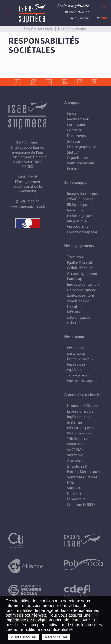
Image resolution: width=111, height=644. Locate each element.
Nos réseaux (74, 337)
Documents (77, 136)
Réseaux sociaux (80, 359)
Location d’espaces (82, 232)
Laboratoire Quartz (82, 406)
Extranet (74, 169)
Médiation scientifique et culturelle (79, 317)
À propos (72, 103)
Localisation (77, 125)
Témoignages (78, 375)
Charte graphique (82, 147)
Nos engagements (72, 29)
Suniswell (75, 488)
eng (104, 18)
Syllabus (74, 141)
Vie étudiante (78, 226)
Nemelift (74, 494)
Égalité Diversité (80, 263)
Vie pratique (77, 221)
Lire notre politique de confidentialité (39, 630)
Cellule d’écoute (80, 268)
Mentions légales (81, 163)
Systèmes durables (82, 477)
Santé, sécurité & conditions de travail (81, 301)
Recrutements (78, 119)
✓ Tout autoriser (23, 637)
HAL (70, 483)
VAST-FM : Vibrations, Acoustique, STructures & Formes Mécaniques (83, 461)
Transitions (76, 257)
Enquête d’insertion (83, 284)
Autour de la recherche (83, 395)
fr (98, 18)
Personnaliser (56, 637)
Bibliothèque (78, 205)
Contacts (74, 130)
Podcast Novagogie (83, 381)
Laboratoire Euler (81, 411)
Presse (72, 114)
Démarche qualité (82, 290)
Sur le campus (76, 182)
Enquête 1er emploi (39, 29)
